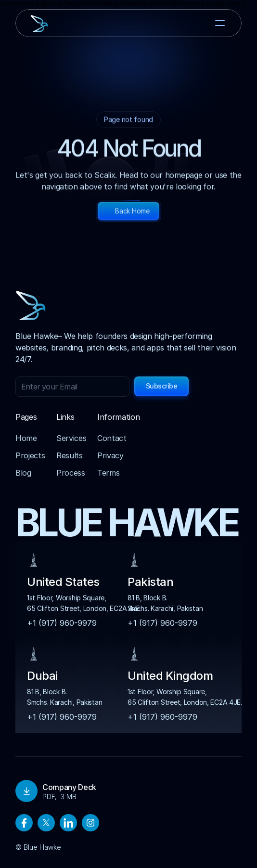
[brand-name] (56, 23)
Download (39, 791)
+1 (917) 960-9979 (62, 623)
